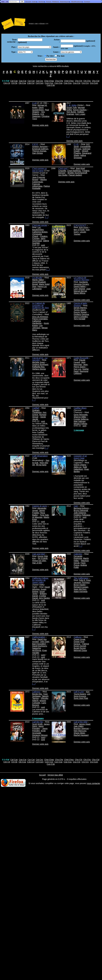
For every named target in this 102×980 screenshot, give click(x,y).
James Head (85, 724)
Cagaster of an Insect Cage (80, 457)
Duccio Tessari (80, 312)
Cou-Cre (77, 83)
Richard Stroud (39, 416)
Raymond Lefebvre (81, 372)
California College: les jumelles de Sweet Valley (40, 580)
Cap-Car (23, 81)
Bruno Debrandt (81, 510)
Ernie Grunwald (39, 732)
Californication (39, 637)
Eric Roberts (39, 113)
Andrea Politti (80, 566)
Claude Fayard (80, 361)
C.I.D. (76, 144)
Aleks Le (78, 467)
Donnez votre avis (40, 125)
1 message (79, 430)
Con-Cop (58, 83)
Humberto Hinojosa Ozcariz (81, 283)
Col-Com (40, 83)
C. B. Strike (72, 105)
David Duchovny (40, 646)
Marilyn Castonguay (40, 181)
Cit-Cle (14, 83)
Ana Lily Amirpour (40, 317)
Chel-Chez (69, 81)
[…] (68, 136)
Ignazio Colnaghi (39, 702)
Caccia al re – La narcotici (40, 359)
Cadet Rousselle (81, 358)
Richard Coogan (81, 587)
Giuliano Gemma (81, 314)
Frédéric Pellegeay (82, 515)
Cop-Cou (68, 83)
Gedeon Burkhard (40, 365)
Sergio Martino (80, 308)
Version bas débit (55, 775)
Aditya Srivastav (80, 157)
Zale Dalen (79, 726)
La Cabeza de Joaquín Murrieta (81, 279)
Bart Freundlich (39, 644)
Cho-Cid (96, 81)
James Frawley (39, 512)
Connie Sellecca (81, 419)
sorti (43, 245)
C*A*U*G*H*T (80, 225)
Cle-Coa (22, 83)
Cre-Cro (85, 83)
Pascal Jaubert (75, 175)
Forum (49, 2)
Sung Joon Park (81, 698)
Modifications (77, 2)
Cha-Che (59, 81)
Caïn (76, 506)
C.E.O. (35, 144)
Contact (87, 2)
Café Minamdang (40, 456)
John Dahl (45, 642)
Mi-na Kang (41, 465)
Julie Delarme (80, 513)
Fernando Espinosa (78, 557)
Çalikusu (78, 637)
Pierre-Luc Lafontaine (40, 288)
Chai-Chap (49, 81)
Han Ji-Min (37, 563)
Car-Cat (31, 81)
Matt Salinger (80, 421)
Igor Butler (63, 175)
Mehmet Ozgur (80, 650)
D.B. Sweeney (38, 115)
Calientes (78, 554)
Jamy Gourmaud (39, 240)
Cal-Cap (14, 81)
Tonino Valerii (80, 310)
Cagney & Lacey (40, 506)
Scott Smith (37, 724)
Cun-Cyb (51, 85)
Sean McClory (80, 589)
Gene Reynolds (81, 415)
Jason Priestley (38, 727)
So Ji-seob (43, 558)
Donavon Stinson (40, 735)
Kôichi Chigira (80, 465)
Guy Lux (77, 369)
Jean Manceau (80, 363)
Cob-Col (31, 83)
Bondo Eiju (37, 694)
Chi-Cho (87, 81)
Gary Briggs (38, 153)
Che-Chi (79, 81)
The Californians (81, 578)
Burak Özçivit (80, 648)
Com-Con (49, 83)
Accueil (28, 2)
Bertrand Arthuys (81, 508)
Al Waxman (37, 517)
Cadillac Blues (80, 408)
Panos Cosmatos (40, 319)
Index (35, 2)
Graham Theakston (37, 411)
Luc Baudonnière (38, 229)
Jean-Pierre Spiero (81, 366)
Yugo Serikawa (40, 695)
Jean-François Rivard (39, 178)
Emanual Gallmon (40, 149)
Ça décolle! (37, 278)
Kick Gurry (84, 227)
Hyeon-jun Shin (39, 561)
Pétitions (56, 2)
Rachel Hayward (81, 735)
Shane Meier (79, 733)
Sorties (42, 2)
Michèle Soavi (39, 362)
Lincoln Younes (80, 233)
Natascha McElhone (37, 649)
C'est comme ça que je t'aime (39, 170)
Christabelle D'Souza (82, 148)
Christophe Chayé (37, 235)
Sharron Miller (80, 417)
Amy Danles (44, 598)
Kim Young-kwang (82, 693)
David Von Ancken (39, 640)
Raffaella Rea (38, 367)
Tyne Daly (44, 515)
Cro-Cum (94, 83)
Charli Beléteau (74, 171)
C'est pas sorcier (40, 225)
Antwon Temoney (40, 147)
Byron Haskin (80, 585)
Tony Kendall (79, 319)
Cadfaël (36, 408)
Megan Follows (80, 424)
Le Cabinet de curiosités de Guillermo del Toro (40, 306)
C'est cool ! (63, 168)
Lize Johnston (37, 327)
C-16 (34, 103)
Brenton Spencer (81, 728)
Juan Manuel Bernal (82, 290)
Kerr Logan (80, 114)
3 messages (38, 718)
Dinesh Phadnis (81, 152)
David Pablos (80, 286)
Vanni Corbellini (81, 317)
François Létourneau (37, 185)
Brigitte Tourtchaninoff (77, 173)
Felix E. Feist (85, 580)
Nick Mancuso (80, 731)
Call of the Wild (80, 722)
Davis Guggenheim (38, 109)
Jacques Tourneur (82, 582)
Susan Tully (72, 108)
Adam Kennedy (81, 591)
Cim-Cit (7, 83)
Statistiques (65, 2)
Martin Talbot (38, 280)
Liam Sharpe (79, 289)
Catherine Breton (40, 232)
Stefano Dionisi (39, 369)
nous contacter (93, 783)
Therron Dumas (39, 151)
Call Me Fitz (38, 722)
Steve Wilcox (80, 293)
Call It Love (79, 692)
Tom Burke (71, 112)
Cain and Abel (39, 554)
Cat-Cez (39, 81)
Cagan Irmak (79, 639)
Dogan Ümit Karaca (79, 643)
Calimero (36, 692)
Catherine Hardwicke (37, 322)
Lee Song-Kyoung (82, 695)
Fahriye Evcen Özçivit (81, 645)
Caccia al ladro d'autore (80, 304)
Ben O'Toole (79, 230)
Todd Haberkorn (80, 468)
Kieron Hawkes (80, 110)
